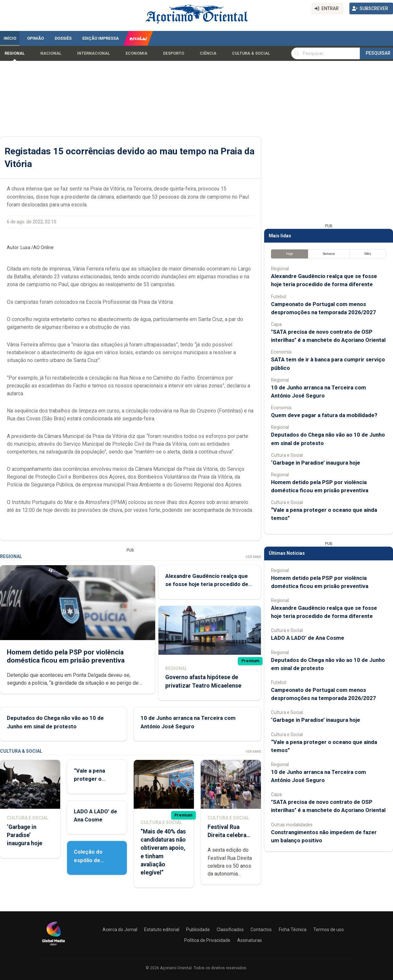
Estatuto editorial (162, 930)
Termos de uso (329, 930)
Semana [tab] (329, 254)
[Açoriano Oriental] (53, 946)
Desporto (174, 53)
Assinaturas (250, 940)
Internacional (94, 53)
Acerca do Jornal (120, 930)
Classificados (230, 930)
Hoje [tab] (289, 254)
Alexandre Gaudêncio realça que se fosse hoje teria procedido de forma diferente (207, 584)
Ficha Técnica (293, 930)
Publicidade (198, 930)
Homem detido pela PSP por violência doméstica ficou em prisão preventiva (66, 656)
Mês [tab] (368, 254)
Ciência (208, 53)
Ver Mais (253, 557)
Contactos (261, 930)
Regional (15, 53)
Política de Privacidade (207, 940)
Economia (136, 53)
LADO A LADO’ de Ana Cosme (308, 638)
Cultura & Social (251, 53)
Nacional (51, 53)
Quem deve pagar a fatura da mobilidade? (324, 415)
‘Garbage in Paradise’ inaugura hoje (25, 835)
